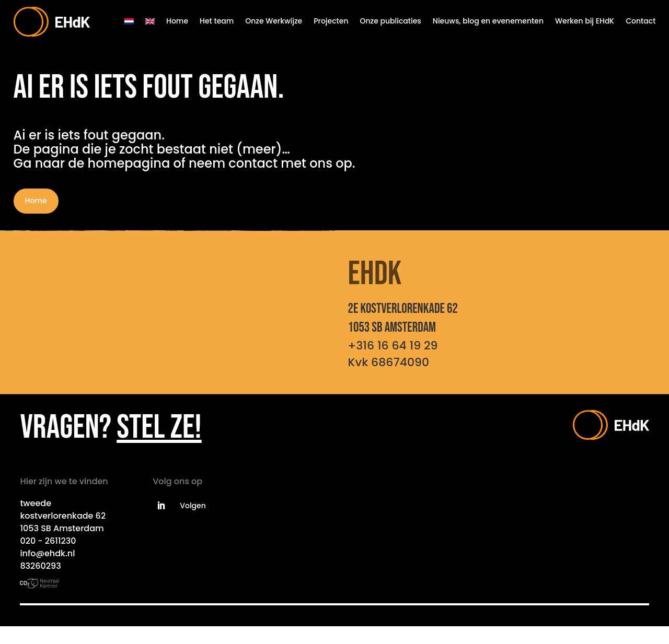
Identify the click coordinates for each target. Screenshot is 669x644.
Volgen (193, 506)
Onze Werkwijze (274, 21)
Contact (641, 21)
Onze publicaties (391, 21)
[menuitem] (129, 21)
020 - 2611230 (48, 541)
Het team (217, 21)
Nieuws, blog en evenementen (488, 21)
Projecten (331, 21)
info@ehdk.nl (47, 553)
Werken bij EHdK (585, 21)
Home (177, 21)
